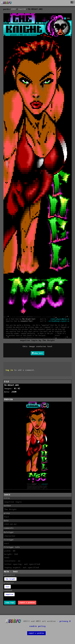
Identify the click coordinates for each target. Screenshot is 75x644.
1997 (14, 9)
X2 (19, 389)
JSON (14, 392)
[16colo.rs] (6, 3)
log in (9, 370)
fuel (8, 587)
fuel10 (22, 9)
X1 (15, 389)
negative (10, 594)
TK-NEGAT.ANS (12, 385)
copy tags (10, 603)
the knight (10, 579)
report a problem (27, 603)
